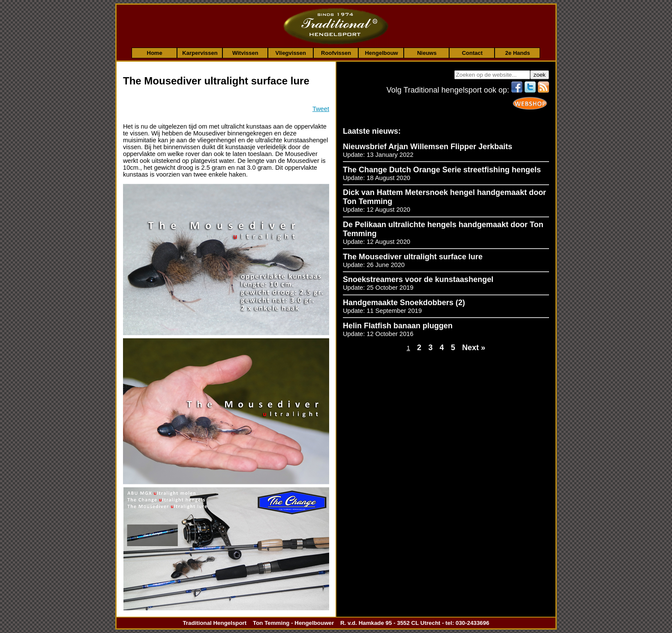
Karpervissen (200, 53)
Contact (472, 53)
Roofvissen (336, 53)
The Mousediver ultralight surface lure (413, 257)
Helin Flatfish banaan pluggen (398, 326)
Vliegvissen (291, 53)
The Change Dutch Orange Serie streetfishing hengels (442, 170)
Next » (474, 348)
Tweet (321, 109)
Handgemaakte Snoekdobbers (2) (404, 303)
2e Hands (518, 53)
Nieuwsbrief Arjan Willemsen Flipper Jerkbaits (427, 147)
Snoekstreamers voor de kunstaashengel (418, 279)
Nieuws (427, 53)
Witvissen (245, 53)
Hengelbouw (381, 53)
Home (155, 53)
